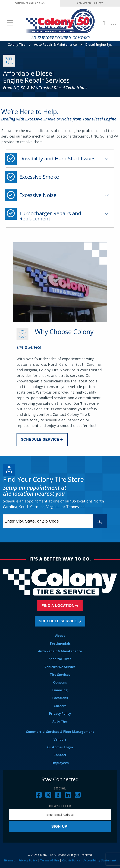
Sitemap (9, 860)
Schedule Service (40, 439)
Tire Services (60, 675)
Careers (60, 706)
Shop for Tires (60, 659)
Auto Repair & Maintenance (55, 45)
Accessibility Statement (100, 860)
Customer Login (60, 747)
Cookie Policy (71, 860)
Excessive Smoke (39, 177)
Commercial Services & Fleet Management (60, 732)
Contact (60, 755)
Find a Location (58, 606)
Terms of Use (50, 860)
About (60, 636)
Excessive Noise (38, 195)
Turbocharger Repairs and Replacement (50, 216)
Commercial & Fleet (90, 3)
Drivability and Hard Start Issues (57, 158)
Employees (60, 763)
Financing (60, 690)
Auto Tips (60, 721)
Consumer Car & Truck (30, 3)
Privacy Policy (60, 714)
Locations (60, 698)
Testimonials (60, 643)
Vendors (60, 739)
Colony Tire (17, 45)
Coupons (60, 682)
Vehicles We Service (60, 667)
